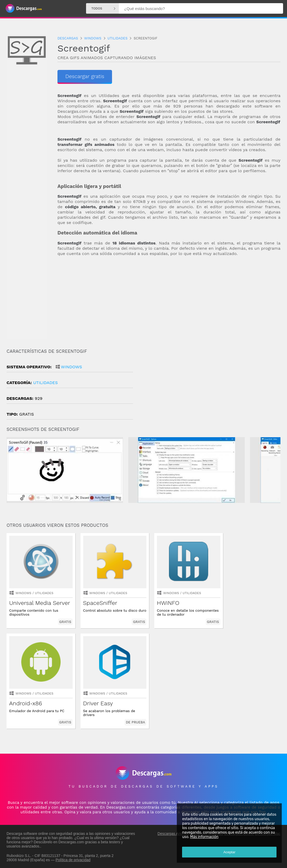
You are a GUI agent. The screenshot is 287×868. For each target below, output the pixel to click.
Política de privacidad (73, 859)
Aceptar (229, 852)
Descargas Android (173, 833)
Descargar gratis (85, 76)
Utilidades (45, 383)
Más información (204, 837)
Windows (71, 367)
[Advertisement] (169, 303)
